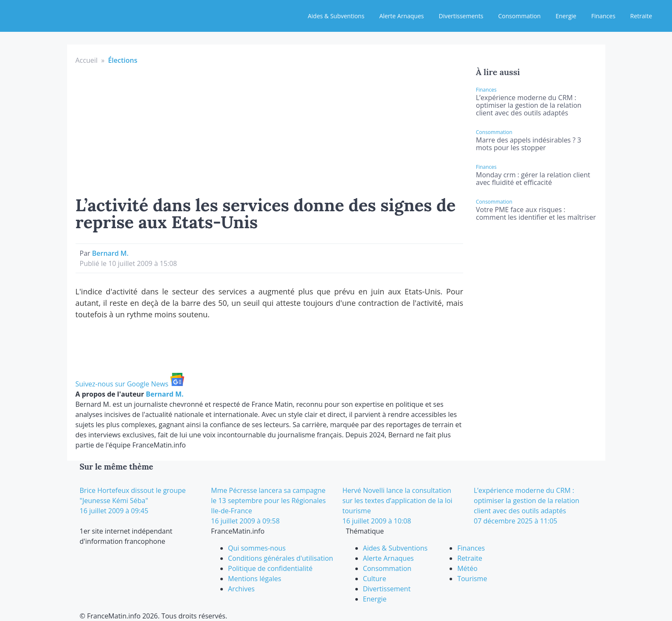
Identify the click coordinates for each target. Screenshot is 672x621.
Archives (241, 589)
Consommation (520, 16)
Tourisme (472, 579)
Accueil (87, 60)
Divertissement (387, 589)
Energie (566, 16)
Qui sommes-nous (257, 548)
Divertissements (461, 16)
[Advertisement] (270, 129)
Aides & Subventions (336, 16)
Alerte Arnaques (401, 16)
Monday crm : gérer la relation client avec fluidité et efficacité (533, 179)
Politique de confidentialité (270, 568)
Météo (467, 568)
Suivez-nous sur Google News (130, 384)
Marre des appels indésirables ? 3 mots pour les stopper (529, 144)
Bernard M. (110, 253)
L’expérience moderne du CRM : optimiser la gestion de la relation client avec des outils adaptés (529, 105)
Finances (603, 16)
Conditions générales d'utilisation (281, 558)
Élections (122, 60)
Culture (375, 579)
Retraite (641, 16)
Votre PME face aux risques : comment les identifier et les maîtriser (536, 213)
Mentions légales (254, 579)
